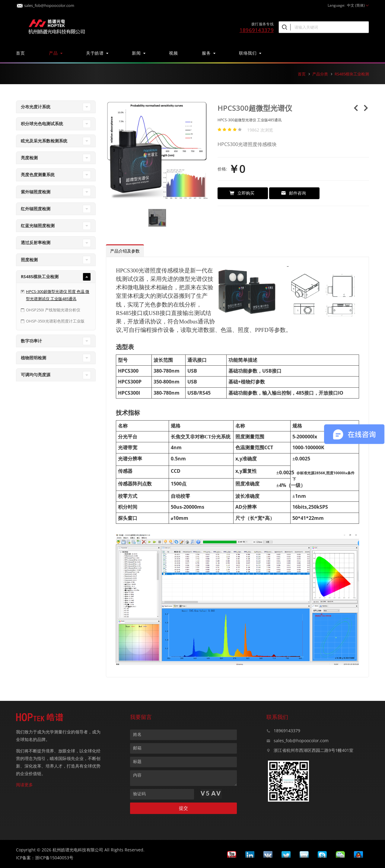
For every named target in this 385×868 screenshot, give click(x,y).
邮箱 (137, 748)
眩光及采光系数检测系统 (44, 141)
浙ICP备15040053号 (54, 858)
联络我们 (250, 53)
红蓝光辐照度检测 (38, 226)
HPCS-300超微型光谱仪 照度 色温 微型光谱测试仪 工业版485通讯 (58, 295)
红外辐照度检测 (36, 209)
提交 (183, 808)
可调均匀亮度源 (36, 375)
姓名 (137, 734)
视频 (173, 53)
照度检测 (29, 260)
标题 (137, 761)
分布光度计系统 (36, 107)
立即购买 (242, 193)
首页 (20, 53)
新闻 (138, 53)
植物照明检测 (33, 358)
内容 (137, 775)
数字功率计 (31, 341)
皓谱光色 (57, 26)
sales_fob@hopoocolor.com (46, 4)
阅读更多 (24, 785)
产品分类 (320, 74)
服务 (208, 53)
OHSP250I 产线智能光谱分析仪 (53, 310)
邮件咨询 (293, 193)
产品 (55, 53)
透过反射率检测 (36, 242)
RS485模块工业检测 (352, 74)
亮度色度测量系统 (38, 175)
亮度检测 (29, 158)
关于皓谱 (97, 53)
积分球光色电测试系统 (42, 124)
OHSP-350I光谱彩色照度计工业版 (55, 321)
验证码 (139, 794)
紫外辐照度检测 (36, 192)
